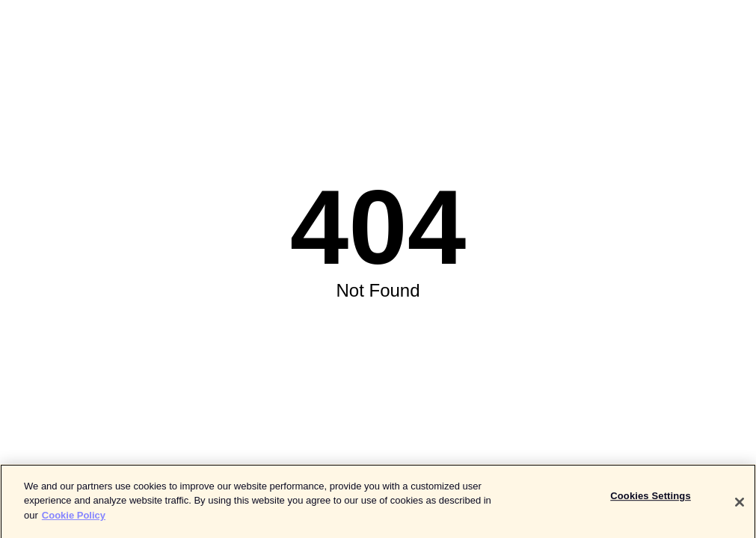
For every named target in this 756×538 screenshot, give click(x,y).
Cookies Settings (651, 502)
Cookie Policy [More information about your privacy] (74, 521)
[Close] (740, 508)
